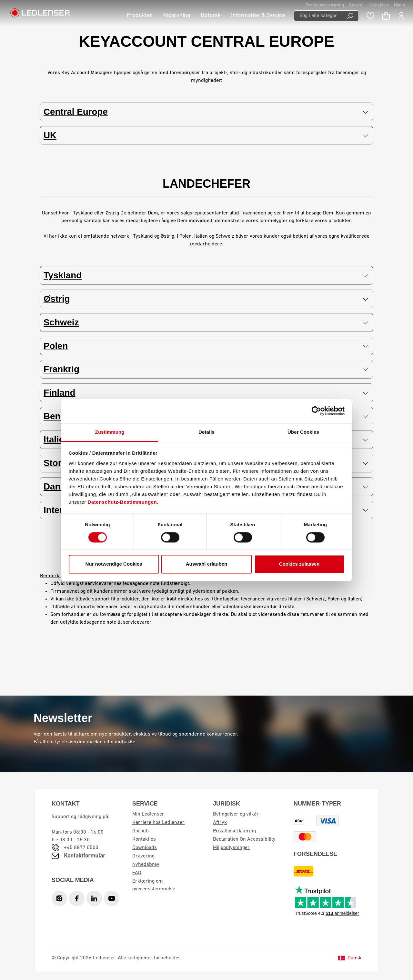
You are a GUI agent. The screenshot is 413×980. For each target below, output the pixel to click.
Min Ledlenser (148, 814)
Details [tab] (206, 432)
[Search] (351, 16)
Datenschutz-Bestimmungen (122, 502)
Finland (206, 393)
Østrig (206, 299)
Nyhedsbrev (146, 865)
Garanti (356, 5)
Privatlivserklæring (234, 831)
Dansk (350, 958)
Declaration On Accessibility (244, 839)
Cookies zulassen (299, 564)
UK (206, 135)
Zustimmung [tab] (110, 432)
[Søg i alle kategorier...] (318, 16)
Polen (206, 346)
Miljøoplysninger (231, 848)
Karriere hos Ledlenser (158, 823)
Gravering (143, 856)
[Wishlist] (370, 16)
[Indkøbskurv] (386, 16)
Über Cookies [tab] (303, 432)
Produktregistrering (325, 5)
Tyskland (206, 276)
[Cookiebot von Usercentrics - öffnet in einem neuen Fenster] (316, 411)
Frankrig (206, 370)
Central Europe (206, 112)
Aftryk (220, 823)
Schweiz (206, 323)
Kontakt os (379, 5)
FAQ (137, 873)
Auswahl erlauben (206, 564)
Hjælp (400, 5)
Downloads (145, 848)
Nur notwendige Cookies (114, 564)
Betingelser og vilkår (236, 814)
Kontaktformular (85, 856)
